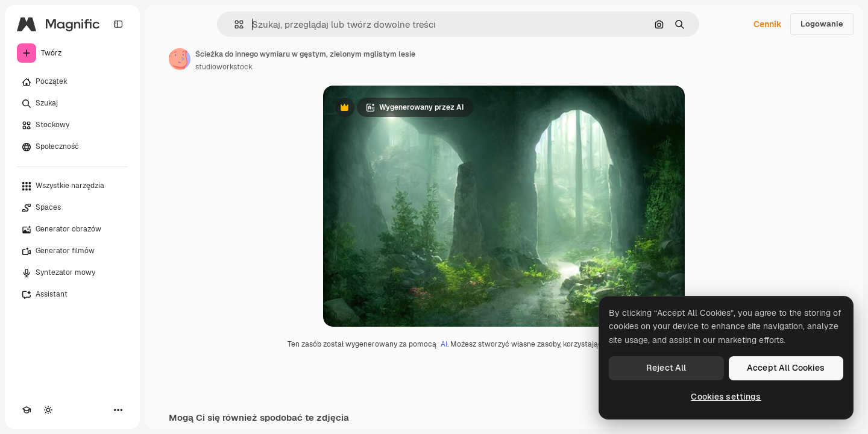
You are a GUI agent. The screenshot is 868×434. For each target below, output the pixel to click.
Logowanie (822, 24)
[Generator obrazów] (72, 230)
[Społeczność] (72, 147)
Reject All (666, 368)
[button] (234, 24)
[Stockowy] (72, 125)
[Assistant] (72, 295)
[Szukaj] (72, 104)
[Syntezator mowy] (72, 273)
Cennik (768, 24)
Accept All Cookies (786, 368)
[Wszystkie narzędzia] (72, 186)
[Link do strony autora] (180, 59)
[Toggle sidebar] (118, 24)
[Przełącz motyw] (48, 410)
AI (444, 344)
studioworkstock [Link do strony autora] (224, 67)
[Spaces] (72, 208)
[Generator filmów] (72, 251)
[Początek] (72, 82)
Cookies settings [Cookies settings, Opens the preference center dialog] (726, 397)
